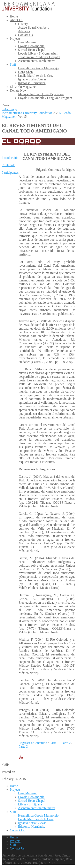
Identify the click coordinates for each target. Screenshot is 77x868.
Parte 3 (23, 747)
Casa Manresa (27, 42)
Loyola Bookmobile (31, 46)
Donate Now (18, 90)
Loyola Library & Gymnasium (38, 53)
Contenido (9, 165)
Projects (15, 39)
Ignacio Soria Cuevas (32, 79)
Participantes (10, 173)
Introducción (10, 158)
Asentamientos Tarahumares (37, 61)
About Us (16, 20)
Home (14, 16)
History (23, 24)
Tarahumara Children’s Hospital (39, 57)
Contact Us (25, 35)
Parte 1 (54, 743)
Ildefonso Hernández (32, 83)
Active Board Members (33, 27)
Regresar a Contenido (33, 743)
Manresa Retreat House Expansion (41, 94)
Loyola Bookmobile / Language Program (45, 98)
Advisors (24, 31)
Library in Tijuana (30, 804)
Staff (13, 64)
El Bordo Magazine (23, 87)
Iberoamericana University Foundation (27, 113)
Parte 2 (66, 743)
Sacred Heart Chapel (32, 50)
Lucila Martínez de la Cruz (36, 76)
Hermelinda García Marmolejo (38, 68)
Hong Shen (25, 72)
